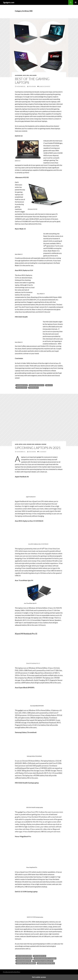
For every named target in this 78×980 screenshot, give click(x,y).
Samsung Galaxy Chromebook (26, 963)
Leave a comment (45, 86)
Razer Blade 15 (34, 388)
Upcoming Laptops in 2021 (38, 448)
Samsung (38, 444)
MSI (31, 75)
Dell (28, 75)
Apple (21, 444)
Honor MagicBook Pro (24, 961)
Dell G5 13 (49, 385)
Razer (34, 75)
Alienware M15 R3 (22, 385)
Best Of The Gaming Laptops (32, 81)
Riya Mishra (32, 86)
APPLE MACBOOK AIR (40, 956)
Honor (29, 444)
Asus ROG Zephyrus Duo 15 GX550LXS (45, 958)
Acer (17, 444)
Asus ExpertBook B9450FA (24, 958)
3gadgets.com (9, 2)
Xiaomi (44, 444)
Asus (24, 75)
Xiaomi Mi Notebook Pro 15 (46, 963)
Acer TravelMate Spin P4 (24, 956)
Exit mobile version (39, 977)
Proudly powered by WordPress (12, 972)
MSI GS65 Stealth (22, 388)
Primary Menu (76, 2)
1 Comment (43, 452)
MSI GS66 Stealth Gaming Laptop (43, 961)
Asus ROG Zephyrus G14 (37, 385)
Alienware (19, 75)
